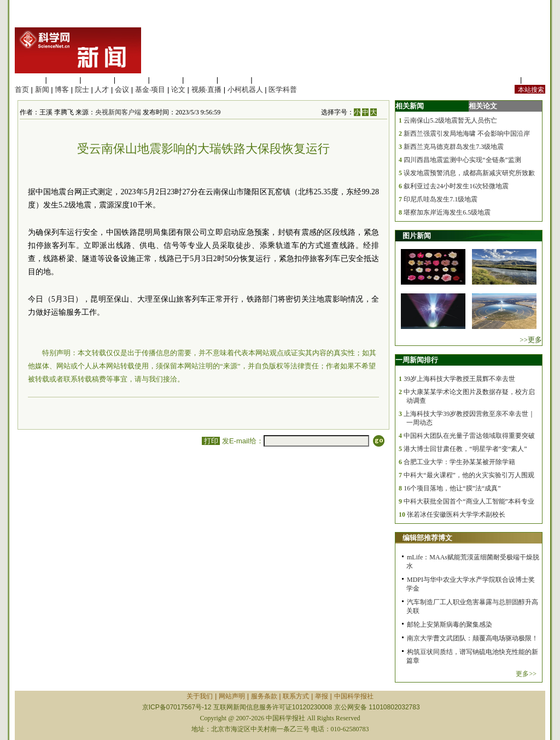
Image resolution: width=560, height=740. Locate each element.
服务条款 (264, 696)
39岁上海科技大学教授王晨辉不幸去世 (459, 379)
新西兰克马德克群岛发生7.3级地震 (454, 147)
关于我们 (200, 696)
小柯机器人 (245, 89)
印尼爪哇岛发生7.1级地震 (441, 199)
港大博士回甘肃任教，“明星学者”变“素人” (465, 449)
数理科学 (235, 80)
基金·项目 (150, 89)
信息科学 (166, 80)
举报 (322, 696)
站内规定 (504, 80)
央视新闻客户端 (118, 112)
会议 (122, 89)
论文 (178, 89)
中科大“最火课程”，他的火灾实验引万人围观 (469, 475)
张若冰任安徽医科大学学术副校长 (456, 514)
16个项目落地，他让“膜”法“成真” (452, 488)
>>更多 (531, 340)
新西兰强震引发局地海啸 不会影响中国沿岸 (467, 134)
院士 (82, 89)
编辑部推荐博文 (427, 538)
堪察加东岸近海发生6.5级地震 (447, 212)
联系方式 (296, 696)
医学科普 (283, 89)
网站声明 (232, 696)
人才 (102, 89)
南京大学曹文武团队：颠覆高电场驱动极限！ (472, 638)
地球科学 (200, 80)
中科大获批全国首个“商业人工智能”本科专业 (469, 501)
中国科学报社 (354, 696)
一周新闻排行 (417, 360)
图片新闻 (417, 236)
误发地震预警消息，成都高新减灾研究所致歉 (469, 173)
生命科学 (29, 80)
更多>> (526, 674)
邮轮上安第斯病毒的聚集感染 (450, 625)
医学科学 (63, 80)
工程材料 (132, 80)
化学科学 (97, 80)
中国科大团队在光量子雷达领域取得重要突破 (469, 436)
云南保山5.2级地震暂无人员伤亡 (450, 120)
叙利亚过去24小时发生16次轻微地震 (456, 186)
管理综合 (269, 80)
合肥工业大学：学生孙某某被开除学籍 (459, 462)
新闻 (42, 89)
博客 (62, 89)
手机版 (535, 80)
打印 (211, 441)
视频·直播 (207, 89)
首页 (22, 89)
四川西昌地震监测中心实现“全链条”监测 (462, 160)
